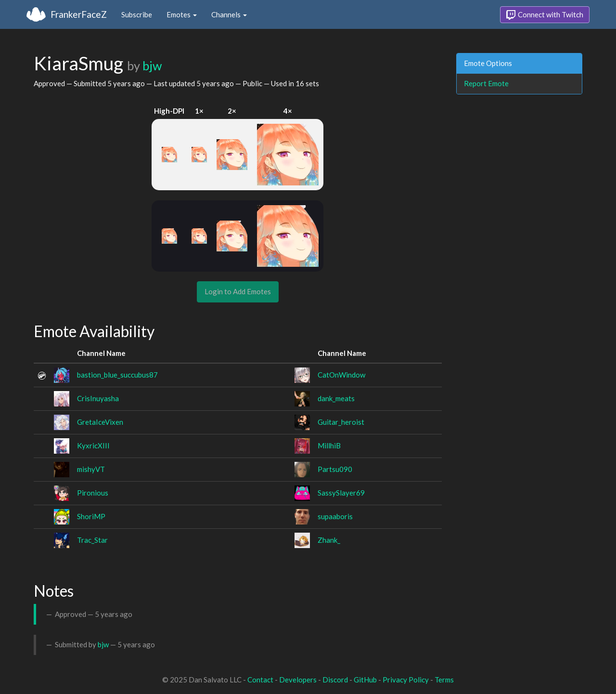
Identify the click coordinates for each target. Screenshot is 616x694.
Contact (260, 680)
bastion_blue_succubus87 (117, 375)
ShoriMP (91, 516)
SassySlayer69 (341, 493)
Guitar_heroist (341, 422)
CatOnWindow (341, 375)
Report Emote (486, 83)
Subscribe (137, 14)
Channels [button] (229, 14)
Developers (298, 680)
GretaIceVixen (100, 422)
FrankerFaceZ (79, 14)
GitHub (365, 680)
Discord (335, 680)
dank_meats (336, 398)
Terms (444, 680)
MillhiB (329, 445)
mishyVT (91, 469)
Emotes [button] (182, 14)
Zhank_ (329, 540)
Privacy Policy (406, 680)
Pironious (93, 493)
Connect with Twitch (545, 15)
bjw (152, 65)
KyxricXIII (93, 445)
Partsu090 (335, 469)
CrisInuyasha (98, 398)
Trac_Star (92, 540)
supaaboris (335, 516)
